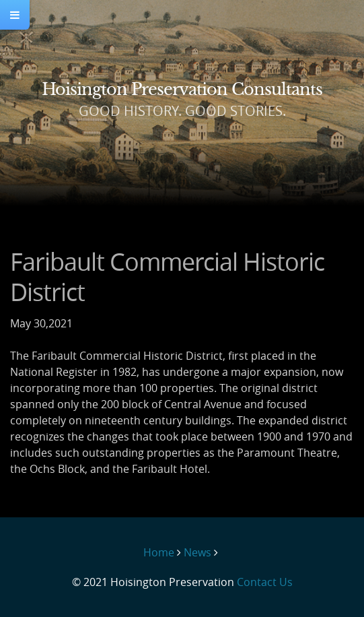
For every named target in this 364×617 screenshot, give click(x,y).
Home (159, 552)
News (197, 552)
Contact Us (265, 582)
